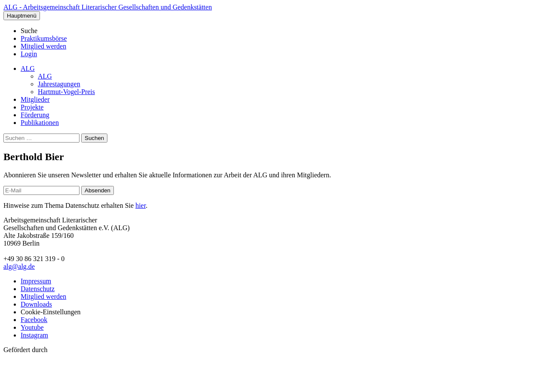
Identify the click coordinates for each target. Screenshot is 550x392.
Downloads (36, 304)
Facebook (34, 320)
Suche (29, 31)
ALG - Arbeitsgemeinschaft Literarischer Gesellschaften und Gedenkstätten (108, 7)
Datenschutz (38, 289)
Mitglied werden (43, 46)
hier (141, 205)
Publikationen (40, 123)
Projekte (32, 107)
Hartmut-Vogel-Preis (66, 92)
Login (29, 54)
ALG (28, 68)
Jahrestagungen (59, 84)
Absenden (98, 190)
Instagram (34, 335)
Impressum (36, 281)
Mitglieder (35, 99)
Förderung (35, 115)
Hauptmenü (22, 16)
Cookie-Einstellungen (51, 312)
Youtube (32, 327)
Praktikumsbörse (44, 38)
